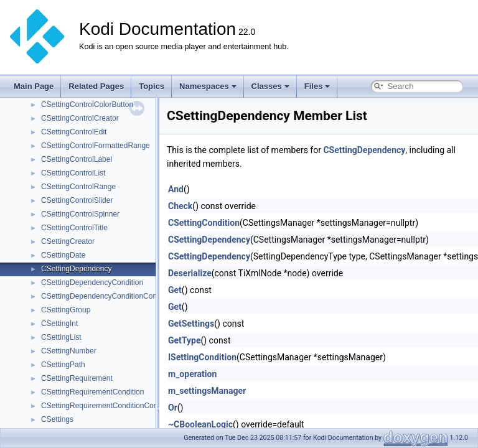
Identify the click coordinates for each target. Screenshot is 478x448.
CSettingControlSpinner (80, 214)
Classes (270, 86)
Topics (152, 86)
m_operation (192, 374)
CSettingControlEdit (74, 132)
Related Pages (96, 86)
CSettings (57, 419)
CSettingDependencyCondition (92, 282)
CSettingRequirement (77, 378)
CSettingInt (59, 324)
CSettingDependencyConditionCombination (113, 296)
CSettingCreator (68, 241)
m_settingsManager (207, 391)
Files (317, 86)
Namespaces (208, 86)
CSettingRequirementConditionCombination (114, 406)
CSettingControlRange (78, 187)
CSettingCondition (204, 223)
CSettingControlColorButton (87, 105)
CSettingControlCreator (80, 118)
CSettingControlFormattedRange (96, 146)
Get (175, 290)
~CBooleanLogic (200, 424)
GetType (184, 340)
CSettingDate (63, 255)
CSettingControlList (73, 173)
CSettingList (61, 337)
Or (173, 408)
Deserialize (190, 273)
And (176, 189)
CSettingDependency (76, 269)
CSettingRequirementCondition (92, 392)
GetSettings (191, 324)
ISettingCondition (202, 357)
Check (180, 206)
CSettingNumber (69, 351)
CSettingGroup (66, 310)
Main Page (34, 86)
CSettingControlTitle (74, 228)
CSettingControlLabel (77, 159)
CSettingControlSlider (77, 200)
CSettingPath (63, 365)
